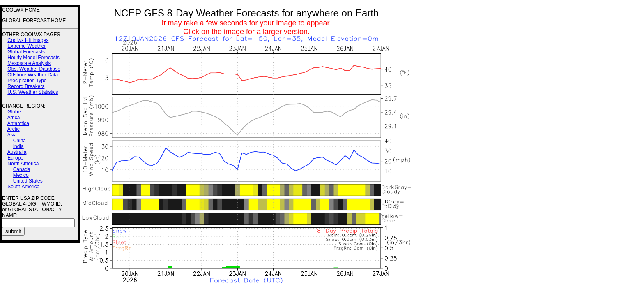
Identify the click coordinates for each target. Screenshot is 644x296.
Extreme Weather (26, 46)
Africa (14, 118)
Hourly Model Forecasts (33, 58)
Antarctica (18, 123)
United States (28, 181)
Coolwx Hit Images (28, 40)
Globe (14, 112)
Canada (22, 169)
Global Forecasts (26, 52)
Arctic (14, 129)
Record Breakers (26, 86)
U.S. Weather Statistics (33, 92)
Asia (12, 135)
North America (23, 164)
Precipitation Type (27, 81)
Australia (17, 152)
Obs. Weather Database (34, 69)
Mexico (21, 175)
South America (23, 187)
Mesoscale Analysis (29, 63)
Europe (15, 158)
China (20, 141)
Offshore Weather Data (33, 75)
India (18, 146)
